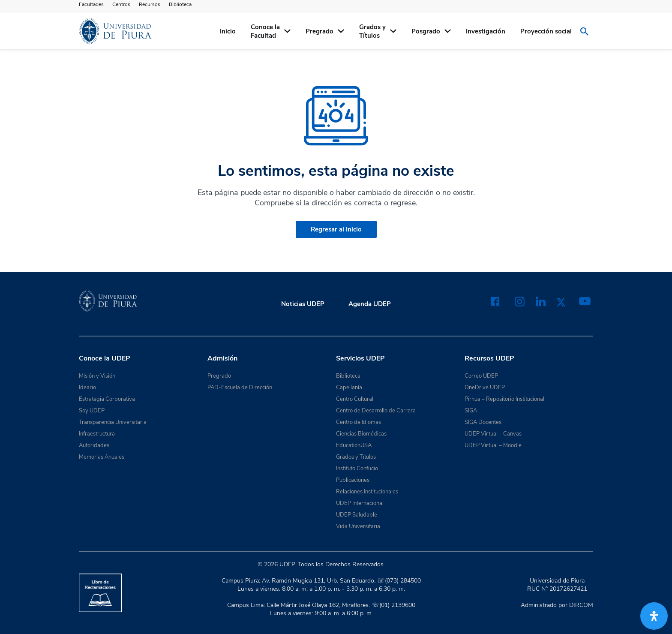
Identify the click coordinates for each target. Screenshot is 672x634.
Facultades (91, 4)
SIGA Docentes (483, 422)
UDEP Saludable (357, 515)
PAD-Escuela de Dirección (240, 388)
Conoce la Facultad (265, 31)
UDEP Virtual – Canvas (493, 434)
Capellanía (349, 388)
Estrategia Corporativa (107, 399)
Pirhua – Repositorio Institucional (504, 399)
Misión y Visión (97, 376)
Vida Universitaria (358, 526)
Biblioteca (180, 4)
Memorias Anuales (102, 457)
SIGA (471, 411)
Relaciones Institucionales (367, 492)
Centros (121, 4)
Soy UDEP (92, 411)
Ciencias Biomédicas (361, 434)
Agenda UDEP (370, 304)
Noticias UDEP (303, 304)
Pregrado (319, 31)
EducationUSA (354, 445)
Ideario (87, 388)
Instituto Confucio (357, 469)
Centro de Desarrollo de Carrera (376, 411)
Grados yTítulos (372, 31)
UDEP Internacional (360, 503)
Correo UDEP (481, 376)
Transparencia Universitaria (113, 422)
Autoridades (94, 445)
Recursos (150, 4)
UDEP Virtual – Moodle (493, 445)
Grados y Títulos (356, 457)
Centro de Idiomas (358, 422)
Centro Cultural (355, 399)
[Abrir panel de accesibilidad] (654, 616)
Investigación (486, 31)
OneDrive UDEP (485, 388)
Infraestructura (97, 434)
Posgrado (426, 31)
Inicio (228, 31)
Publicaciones (353, 480)
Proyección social (546, 31)
